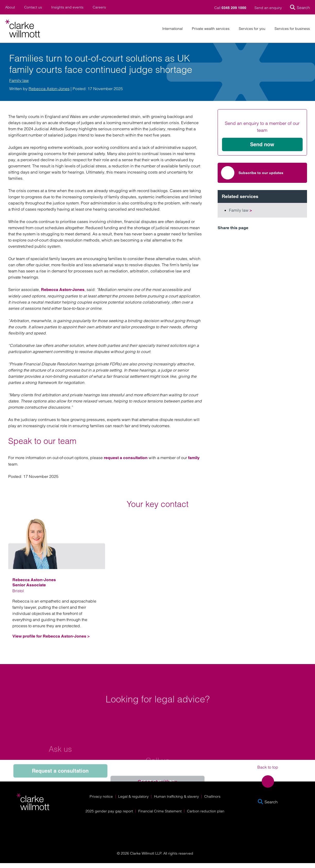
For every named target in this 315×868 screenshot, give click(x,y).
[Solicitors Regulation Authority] (270, 831)
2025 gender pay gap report (109, 811)
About (10, 7)
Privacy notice (101, 796)
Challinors (212, 796)
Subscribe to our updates (252, 173)
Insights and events (67, 7)
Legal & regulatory (133, 796)
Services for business (292, 29)
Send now (262, 144)
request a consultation (126, 458)
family (194, 458)
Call (231, 8)
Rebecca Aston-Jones (49, 89)
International (172, 29)
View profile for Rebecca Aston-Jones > (51, 636)
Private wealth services (211, 29)
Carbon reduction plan (206, 811)
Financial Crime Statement (160, 811)
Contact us (33, 7)
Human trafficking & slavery (176, 796)
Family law (19, 80)
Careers (99, 7)
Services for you (252, 29)
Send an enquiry (268, 8)
